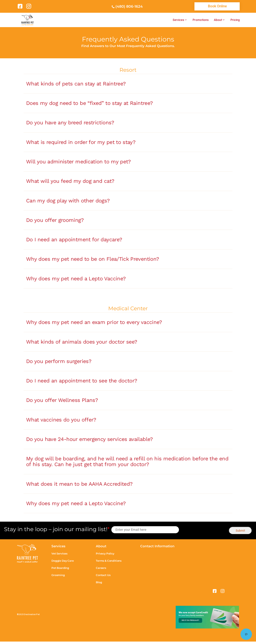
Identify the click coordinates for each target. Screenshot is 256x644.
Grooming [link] (58, 578)
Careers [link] (101, 571)
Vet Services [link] (59, 556)
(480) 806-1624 (129, 6)
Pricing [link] (235, 20)
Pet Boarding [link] (60, 571)
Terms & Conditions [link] (109, 563)
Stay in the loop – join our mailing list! (57, 532)
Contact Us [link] (103, 578)
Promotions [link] (201, 20)
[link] (21, 6)
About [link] (218, 20)
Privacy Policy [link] (105, 556)
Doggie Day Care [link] (63, 563)
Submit (240, 533)
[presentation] (204, 532)
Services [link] (178, 20)
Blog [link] (99, 585)
